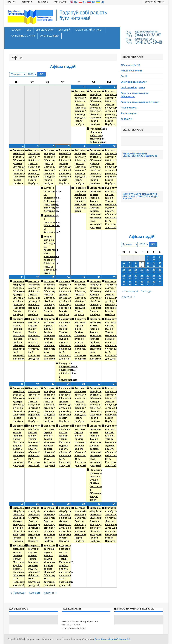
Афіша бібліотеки (131, 71)
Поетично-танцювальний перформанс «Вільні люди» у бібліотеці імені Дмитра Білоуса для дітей (79, 199)
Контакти (126, 119)
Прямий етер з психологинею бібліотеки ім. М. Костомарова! (48, 224)
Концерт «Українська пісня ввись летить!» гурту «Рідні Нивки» (140, 196)
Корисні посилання (23, 36)
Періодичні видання (133, 87)
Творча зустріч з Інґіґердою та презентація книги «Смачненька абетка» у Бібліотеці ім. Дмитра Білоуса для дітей (48, 255)
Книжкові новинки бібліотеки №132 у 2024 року (140, 155)
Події (124, 76)
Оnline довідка (49, 36)
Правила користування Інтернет (140, 102)
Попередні (19, 593)
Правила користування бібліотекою (135, 95)
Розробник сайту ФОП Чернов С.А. (113, 639)
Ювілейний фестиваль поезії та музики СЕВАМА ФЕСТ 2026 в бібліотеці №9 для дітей (94, 485)
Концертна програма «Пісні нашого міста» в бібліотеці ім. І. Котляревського (63, 371)
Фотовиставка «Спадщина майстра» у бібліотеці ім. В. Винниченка (94, 135)
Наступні (49, 593)
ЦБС (29, 30)
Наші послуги (129, 108)
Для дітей (64, 30)
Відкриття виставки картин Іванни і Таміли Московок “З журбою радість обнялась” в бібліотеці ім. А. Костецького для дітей (94, 208)
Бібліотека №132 (130, 65)
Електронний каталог (89, 30)
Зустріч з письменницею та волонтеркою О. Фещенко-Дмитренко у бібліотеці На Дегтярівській (48, 199)
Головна (16, 30)
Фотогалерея (129, 113)
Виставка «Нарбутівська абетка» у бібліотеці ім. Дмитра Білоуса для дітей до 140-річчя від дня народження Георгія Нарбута (79, 108)
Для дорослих (45, 30)
